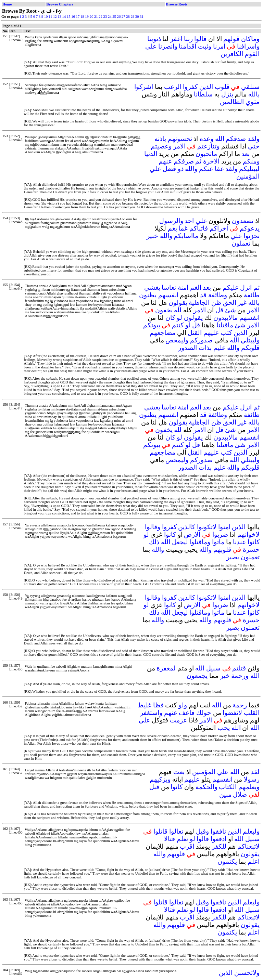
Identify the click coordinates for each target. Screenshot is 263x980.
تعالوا (176, 831)
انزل (246, 288)
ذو (181, 169)
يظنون (148, 295)
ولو (183, 705)
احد (189, 221)
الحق (230, 303)
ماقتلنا (225, 325)
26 (119, 17)
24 (110, 17)
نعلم (182, 839)
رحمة (240, 705)
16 (73, 17)
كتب (226, 333)
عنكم (206, 169)
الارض (192, 534)
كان (170, 318)
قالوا (200, 39)
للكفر (219, 846)
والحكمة (206, 787)
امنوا (224, 527)
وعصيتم (161, 146)
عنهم (165, 161)
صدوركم (201, 340)
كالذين (187, 527)
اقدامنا (187, 46)
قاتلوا (160, 831)
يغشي (152, 288)
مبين (225, 794)
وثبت (205, 46)
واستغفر (151, 713)
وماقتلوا (200, 542)
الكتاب (228, 787)
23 (105, 17)
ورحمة (240, 676)
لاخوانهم (248, 534)
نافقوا (218, 831)
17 (78, 17)
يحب (224, 728)
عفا (219, 169)
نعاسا (169, 288)
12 (55, 17)
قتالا (170, 839)
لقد (255, 772)
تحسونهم (180, 139)
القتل (195, 333)
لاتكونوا (207, 527)
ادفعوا (218, 839)
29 (133, 17)
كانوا (170, 534)
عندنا (239, 542)
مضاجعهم (162, 333)
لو (179, 318)
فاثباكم (199, 228)
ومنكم (251, 161)
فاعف (187, 713)
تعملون (241, 243)
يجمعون (197, 676)
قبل (154, 787)
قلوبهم (222, 550)
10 (46, 17)
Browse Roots (177, 4)
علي (151, 46)
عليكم (231, 288)
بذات (205, 348)
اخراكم (219, 228)
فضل (169, 169)
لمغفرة (166, 668)
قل (219, 310)
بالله (254, 94)
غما (183, 228)
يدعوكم (250, 228)
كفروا (190, 87)
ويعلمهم (249, 787)
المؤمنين (248, 176)
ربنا (188, 39)
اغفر (176, 39)
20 (92, 17)
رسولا (252, 779)
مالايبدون (226, 318)
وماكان (250, 39)
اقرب (187, 846)
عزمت (178, 720)
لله (178, 310)
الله (220, 139)
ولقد (254, 139)
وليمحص (177, 340)
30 (137, 17)
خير (225, 676)
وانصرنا (168, 46)
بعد (246, 154)
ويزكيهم (160, 779)
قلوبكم (250, 348)
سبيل (213, 668)
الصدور (187, 348)
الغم (196, 288)
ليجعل (180, 542)
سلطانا (203, 94)
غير (242, 303)
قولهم (231, 39)
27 (123, 17)
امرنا (219, 46)
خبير (152, 236)
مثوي (253, 102)
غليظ (145, 705)
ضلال (240, 794)
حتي (254, 146)
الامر (179, 146)
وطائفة (218, 295)
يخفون (164, 310)
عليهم (211, 333)
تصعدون (243, 221)
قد (203, 295)
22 (101, 17)
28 (128, 17)
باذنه (160, 139)
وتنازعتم (208, 146)
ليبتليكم (249, 169)
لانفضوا (232, 713)
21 (96, 17)
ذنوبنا (154, 39)
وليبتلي (250, 340)
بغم (172, 228)
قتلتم (239, 668)
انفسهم (168, 295)
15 (69, 17)
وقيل (202, 831)
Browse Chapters (60, 4)
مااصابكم (186, 236)
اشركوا (144, 87)
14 (64, 17)
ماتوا (218, 542)
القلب (252, 713)
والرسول (171, 221)
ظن (216, 303)
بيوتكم (152, 325)
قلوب (222, 87)
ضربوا (220, 534)
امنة (183, 288)
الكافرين (232, 54)
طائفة (252, 295)
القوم (252, 54)
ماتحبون (206, 154)
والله (191, 169)
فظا (158, 705)
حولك (204, 713)
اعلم (254, 861)
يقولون (178, 303)
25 (114, 17)
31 (142, 17)
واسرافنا (248, 46)
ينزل (227, 94)
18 (82, 17)
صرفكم (184, 161)
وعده (206, 139)
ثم (198, 161)
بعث (179, 772)
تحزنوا (252, 236)
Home (7, 4)
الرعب (173, 87)
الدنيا (151, 154)
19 (87, 17)
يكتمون (227, 861)
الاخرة (211, 161)
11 (50, 17)
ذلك (154, 542)
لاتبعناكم (248, 846)
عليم (220, 348)
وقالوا (153, 527)
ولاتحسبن (247, 973)
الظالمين (232, 102)
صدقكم (236, 139)
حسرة (251, 550)
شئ (230, 310)
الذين (206, 87)
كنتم (178, 325)
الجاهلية (199, 303)
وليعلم (251, 831)
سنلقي (250, 87)
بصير (233, 557)
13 (59, 17)
